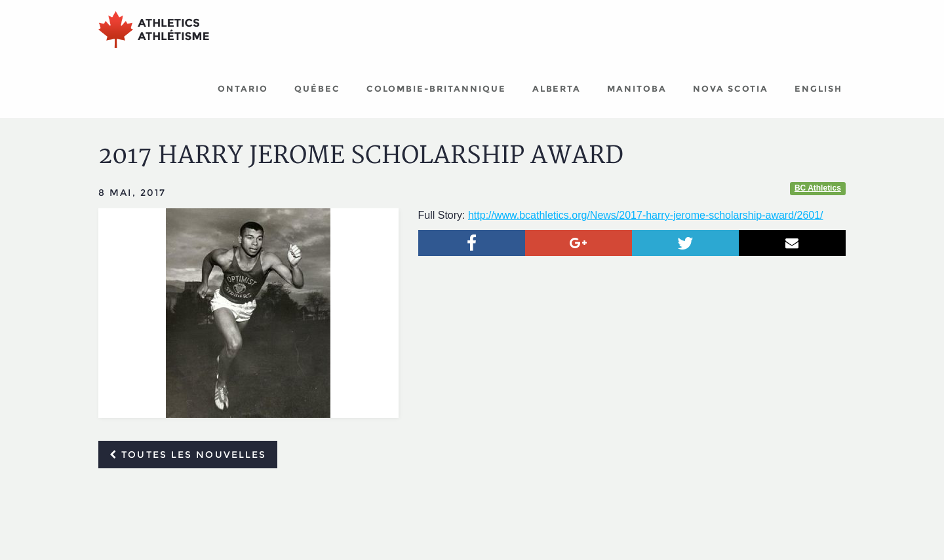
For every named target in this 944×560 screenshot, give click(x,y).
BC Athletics (818, 188)
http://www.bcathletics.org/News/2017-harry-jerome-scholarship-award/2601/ (646, 215)
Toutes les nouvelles (188, 455)
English (818, 88)
